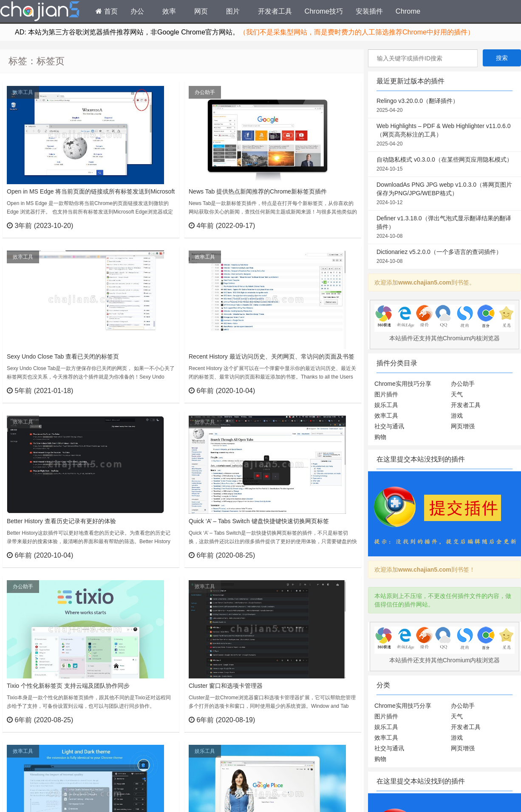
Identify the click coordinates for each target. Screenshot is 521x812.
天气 (457, 394)
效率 (169, 11)
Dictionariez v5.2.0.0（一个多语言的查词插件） (445, 257)
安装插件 (369, 11)
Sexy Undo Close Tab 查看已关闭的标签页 (63, 356)
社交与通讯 (389, 426)
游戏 (457, 416)
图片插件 (386, 394)
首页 (107, 11)
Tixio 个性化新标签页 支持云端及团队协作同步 (68, 686)
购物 (380, 437)
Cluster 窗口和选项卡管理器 (226, 686)
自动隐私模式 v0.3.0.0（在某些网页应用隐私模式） (445, 165)
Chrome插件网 (40, 12)
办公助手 (205, 92)
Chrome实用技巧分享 (403, 384)
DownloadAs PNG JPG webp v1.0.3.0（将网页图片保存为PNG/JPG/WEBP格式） (445, 194)
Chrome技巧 (324, 11)
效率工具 (23, 92)
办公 (137, 11)
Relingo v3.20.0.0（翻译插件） (445, 106)
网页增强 (463, 426)
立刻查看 (157, 225)
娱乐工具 (205, 751)
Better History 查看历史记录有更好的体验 (61, 521)
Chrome (408, 11)
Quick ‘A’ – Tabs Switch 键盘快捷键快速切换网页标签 (259, 521)
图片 (233, 11)
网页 (201, 11)
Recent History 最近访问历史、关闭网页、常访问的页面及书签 (272, 356)
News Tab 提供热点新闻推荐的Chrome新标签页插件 (258, 191)
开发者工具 (275, 11)
